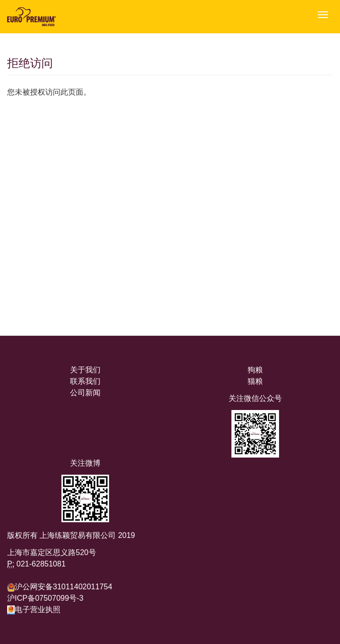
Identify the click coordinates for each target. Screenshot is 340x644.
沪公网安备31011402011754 (64, 587)
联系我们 (85, 381)
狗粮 (255, 370)
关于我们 (85, 370)
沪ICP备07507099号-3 (45, 598)
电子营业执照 (34, 610)
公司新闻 (85, 393)
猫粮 (255, 381)
